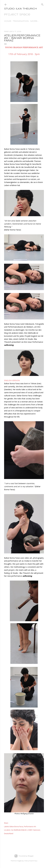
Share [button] (6, 823)
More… (34, 21)
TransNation (21, 21)
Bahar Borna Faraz (16, 827)
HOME (8, 21)
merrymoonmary (31, 861)
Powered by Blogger (24, 856)
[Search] (42, 4)
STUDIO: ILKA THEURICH (20, 9)
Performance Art (30, 827)
